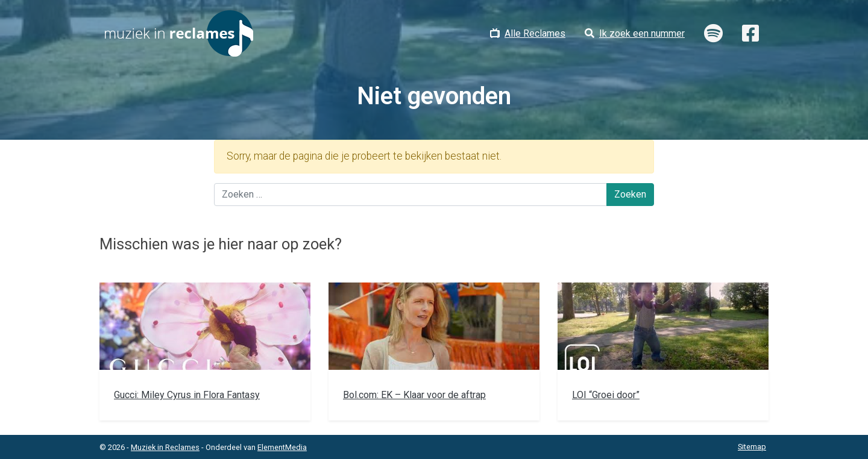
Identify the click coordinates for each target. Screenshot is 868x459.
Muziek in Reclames (165, 447)
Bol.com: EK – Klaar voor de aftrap (414, 395)
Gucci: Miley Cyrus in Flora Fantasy (187, 395)
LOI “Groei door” (606, 395)
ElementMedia (282, 447)
